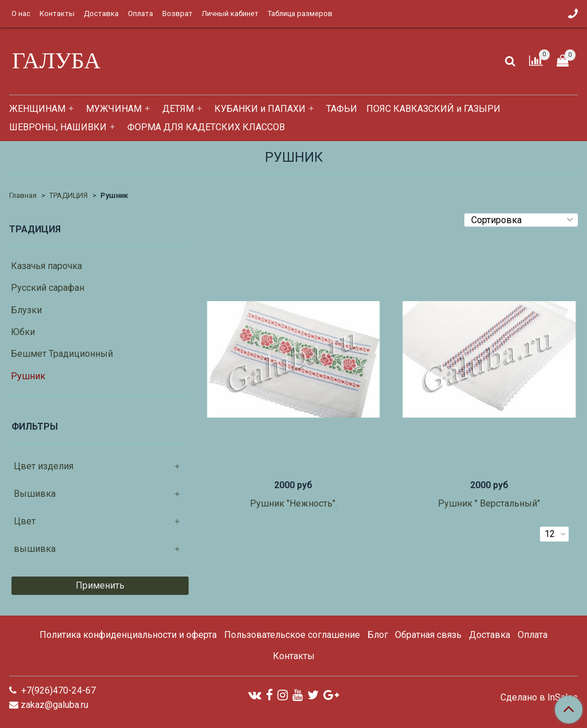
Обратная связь (428, 635)
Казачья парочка (46, 266)
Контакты (57, 13)
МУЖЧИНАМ (114, 109)
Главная (23, 195)
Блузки (26, 310)
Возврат (177, 13)
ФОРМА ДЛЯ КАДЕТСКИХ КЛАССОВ (206, 127)
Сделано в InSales (539, 698)
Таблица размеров (300, 13)
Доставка (101, 13)
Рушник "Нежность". (293, 503)
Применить (100, 585)
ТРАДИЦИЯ (69, 195)
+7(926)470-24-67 (57, 690)
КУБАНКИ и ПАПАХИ (260, 109)
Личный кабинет (230, 13)
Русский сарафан (48, 288)
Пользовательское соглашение (292, 635)
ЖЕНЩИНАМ (37, 109)
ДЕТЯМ (178, 109)
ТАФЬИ (342, 109)
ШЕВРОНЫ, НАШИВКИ (58, 127)
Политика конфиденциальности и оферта (128, 635)
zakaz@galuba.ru (54, 705)
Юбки (23, 332)
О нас (21, 13)
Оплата (140, 13)
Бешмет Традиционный (62, 354)
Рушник (28, 376)
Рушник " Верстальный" (489, 503)
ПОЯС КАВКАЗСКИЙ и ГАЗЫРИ (433, 109)
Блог (378, 635)
